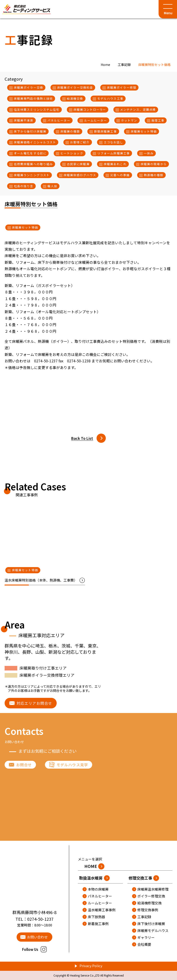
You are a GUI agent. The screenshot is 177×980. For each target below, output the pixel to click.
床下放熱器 (96, 917)
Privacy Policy (91, 966)
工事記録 (124, 65)
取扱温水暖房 (91, 878)
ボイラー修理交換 (151, 896)
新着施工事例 (98, 924)
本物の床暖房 (98, 889)
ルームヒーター (100, 903)
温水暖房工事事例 (102, 910)
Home (105, 65)
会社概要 (144, 944)
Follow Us (34, 949)
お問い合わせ (37, 937)
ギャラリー (146, 937)
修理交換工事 (140, 878)
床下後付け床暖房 (151, 924)
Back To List (82, 438)
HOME (91, 866)
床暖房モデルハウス (153, 930)
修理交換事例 (148, 910)
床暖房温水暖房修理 (153, 889)
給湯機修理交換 (149, 903)
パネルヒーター (100, 896)
